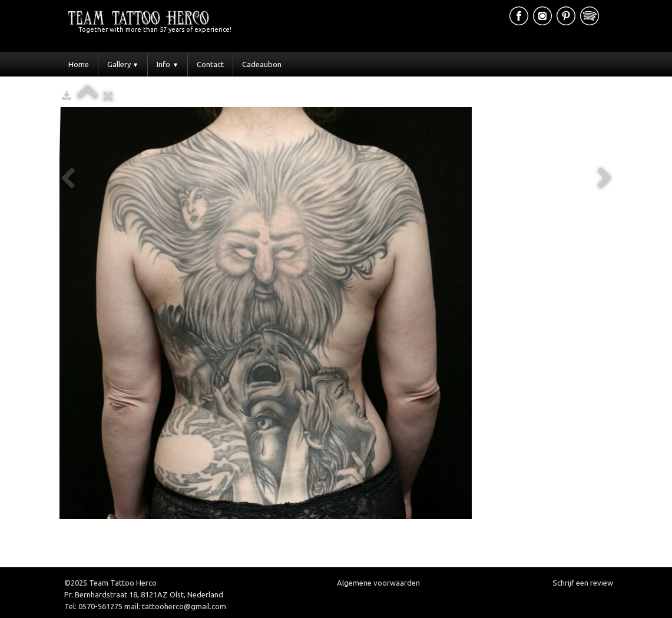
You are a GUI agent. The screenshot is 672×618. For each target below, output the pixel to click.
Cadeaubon (262, 64)
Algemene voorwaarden (378, 583)
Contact (210, 64)
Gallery (123, 64)
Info (168, 64)
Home (79, 64)
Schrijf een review (583, 583)
